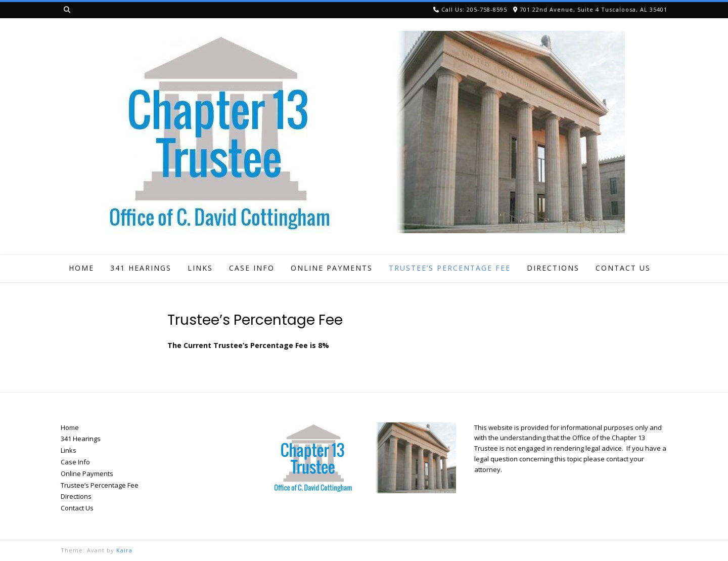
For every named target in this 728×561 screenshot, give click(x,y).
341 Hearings (141, 268)
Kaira (124, 550)
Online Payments (332, 268)
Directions (553, 268)
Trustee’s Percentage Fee (450, 268)
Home (81, 268)
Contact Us (623, 268)
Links (200, 268)
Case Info (252, 268)
